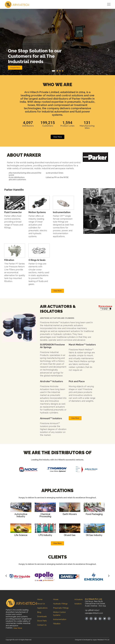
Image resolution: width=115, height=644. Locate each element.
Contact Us (42, 625)
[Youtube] (96, 619)
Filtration (57, 624)
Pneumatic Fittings (61, 608)
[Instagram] (91, 619)
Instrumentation (60, 619)
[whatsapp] (109, 619)
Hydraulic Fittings (60, 604)
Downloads (42, 616)
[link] (15, 250)
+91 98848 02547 (92, 610)
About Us (41, 604)
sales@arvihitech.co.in (94, 613)
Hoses (56, 599)
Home (40, 599)
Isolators (78, 604)
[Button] (6, 576)
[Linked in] (100, 619)
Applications (42, 608)
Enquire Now (15, 68)
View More (57, 137)
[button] (53, 71)
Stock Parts (42, 621)
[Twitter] (105, 619)
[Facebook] (87, 619)
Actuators (79, 599)
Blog (39, 612)
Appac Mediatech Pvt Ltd (101, 640)
